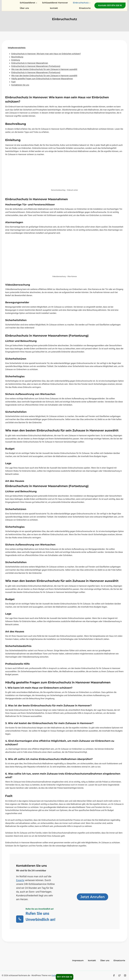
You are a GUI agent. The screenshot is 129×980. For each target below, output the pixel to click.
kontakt (54, 8)
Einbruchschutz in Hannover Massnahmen (30, 63)
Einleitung (16, 60)
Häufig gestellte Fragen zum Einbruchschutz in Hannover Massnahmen (42, 79)
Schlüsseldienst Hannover (55, 3)
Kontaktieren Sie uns (20, 85)
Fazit (13, 82)
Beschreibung (17, 57)
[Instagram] (125, 975)
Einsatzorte (85, 8)
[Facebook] (114, 975)
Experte (20, 880)
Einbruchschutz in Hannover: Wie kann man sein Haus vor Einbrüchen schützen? (46, 54)
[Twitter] (120, 975)
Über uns (24, 8)
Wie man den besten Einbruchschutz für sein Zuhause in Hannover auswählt (44, 69)
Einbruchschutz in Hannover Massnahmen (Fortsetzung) (36, 66)
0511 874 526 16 (64, 977)
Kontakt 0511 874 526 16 (110, 5)
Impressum (78, 960)
